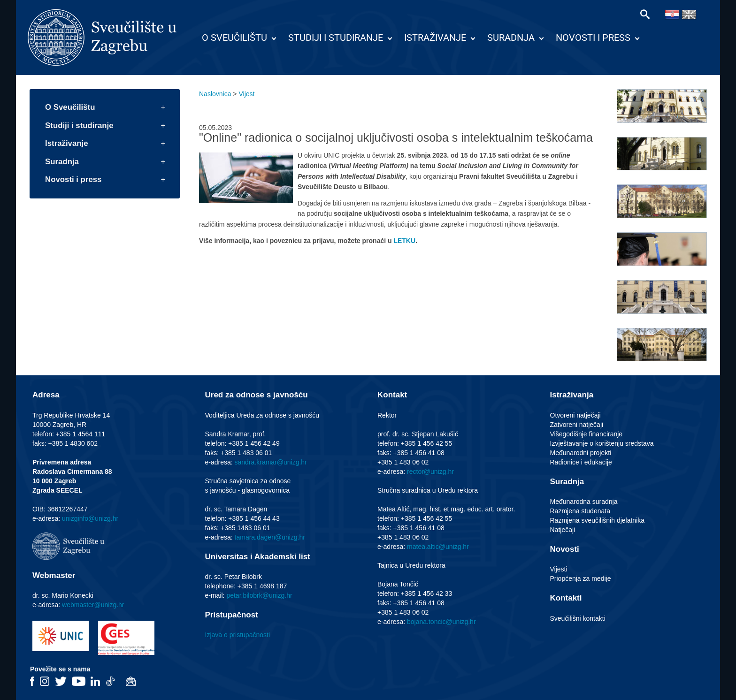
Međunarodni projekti (581, 453)
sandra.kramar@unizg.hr (271, 462)
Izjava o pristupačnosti (238, 635)
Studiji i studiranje (336, 38)
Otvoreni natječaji (575, 415)
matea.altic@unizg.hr (438, 547)
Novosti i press (593, 38)
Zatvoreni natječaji (577, 425)
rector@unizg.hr (430, 472)
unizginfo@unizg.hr (90, 518)
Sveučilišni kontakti (578, 618)
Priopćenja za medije (581, 578)
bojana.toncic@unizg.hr (441, 622)
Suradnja (511, 38)
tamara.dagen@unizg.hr (270, 537)
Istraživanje (435, 38)
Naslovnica (215, 94)
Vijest (246, 94)
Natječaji (563, 530)
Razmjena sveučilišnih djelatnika (598, 520)
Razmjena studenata (580, 511)
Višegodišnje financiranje (586, 434)
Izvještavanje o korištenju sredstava (602, 443)
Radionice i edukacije (581, 462)
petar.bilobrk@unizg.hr (259, 595)
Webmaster (54, 575)
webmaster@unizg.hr (93, 605)
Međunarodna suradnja (584, 502)
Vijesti (559, 569)
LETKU (404, 241)
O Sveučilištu (234, 38)
